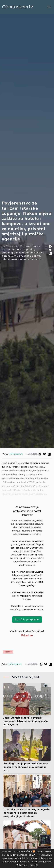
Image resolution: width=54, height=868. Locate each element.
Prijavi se (27, 635)
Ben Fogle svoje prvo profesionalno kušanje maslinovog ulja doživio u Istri (26, 767)
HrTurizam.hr (16, 454)
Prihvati (34, 865)
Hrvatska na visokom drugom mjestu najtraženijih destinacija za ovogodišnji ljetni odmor (27, 813)
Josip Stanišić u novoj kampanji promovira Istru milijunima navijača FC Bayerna (26, 721)
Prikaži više (22, 865)
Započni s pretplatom (27, 620)
